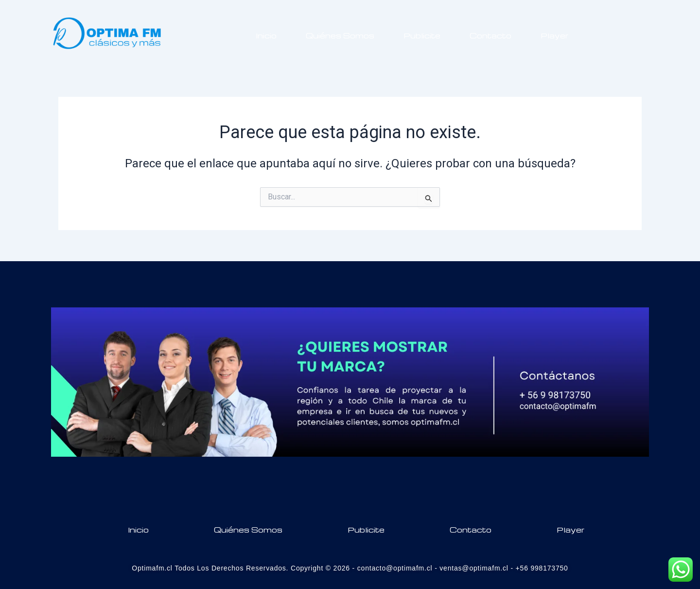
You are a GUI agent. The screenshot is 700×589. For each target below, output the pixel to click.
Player (554, 36)
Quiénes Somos (340, 36)
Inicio (266, 36)
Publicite (422, 36)
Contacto (490, 36)
